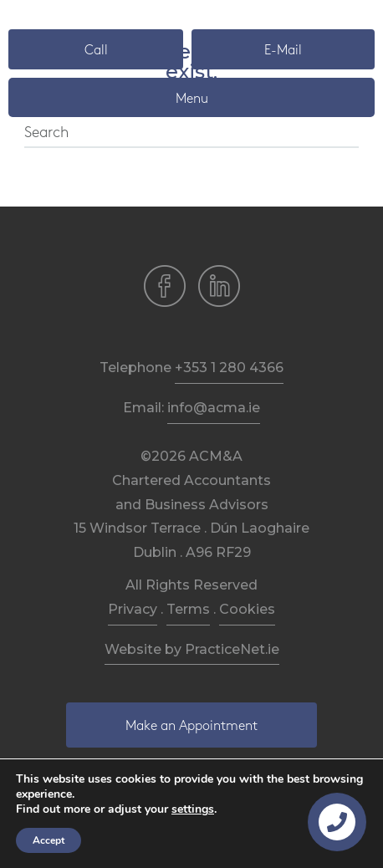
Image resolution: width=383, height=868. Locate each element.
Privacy (133, 609)
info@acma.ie (214, 408)
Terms (188, 609)
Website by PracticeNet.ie (192, 649)
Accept (49, 840)
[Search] (191, 134)
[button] (96, 49)
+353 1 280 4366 (229, 368)
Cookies (247, 609)
